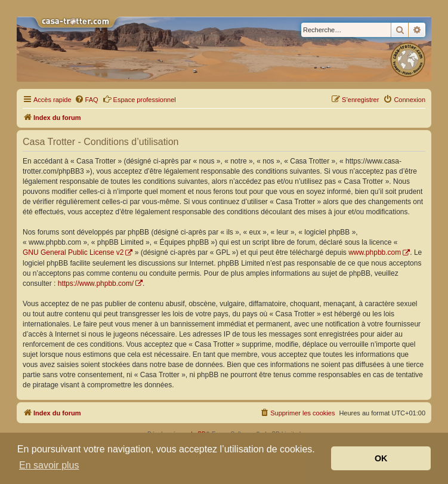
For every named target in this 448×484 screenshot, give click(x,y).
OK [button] (381, 458)
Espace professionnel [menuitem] (139, 99)
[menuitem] (86, 100)
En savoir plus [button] (49, 465)
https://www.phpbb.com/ (96, 283)
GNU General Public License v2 (73, 252)
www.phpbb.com (375, 252)
